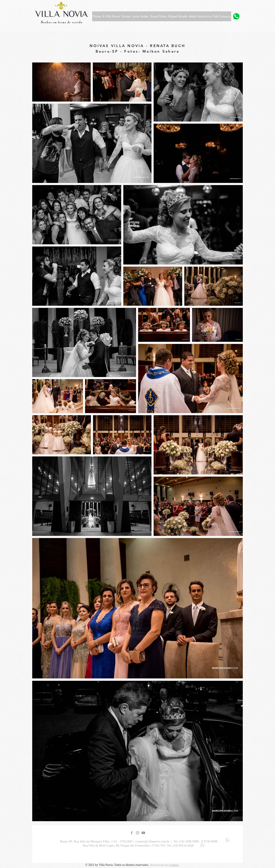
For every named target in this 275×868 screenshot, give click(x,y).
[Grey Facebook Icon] (132, 833)
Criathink (174, 865)
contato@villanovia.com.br (153, 841)
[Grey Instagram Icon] (137, 833)
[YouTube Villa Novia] (143, 833)
